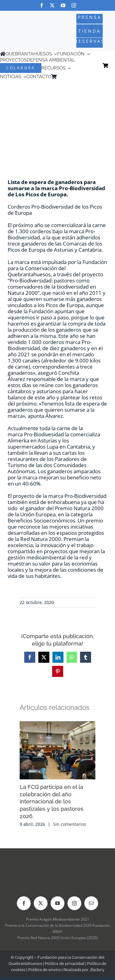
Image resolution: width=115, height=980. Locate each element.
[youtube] (63, 5)
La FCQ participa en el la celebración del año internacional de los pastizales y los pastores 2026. (52, 802)
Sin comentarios (70, 824)
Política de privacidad (65, 964)
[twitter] (52, 5)
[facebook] (42, 5)
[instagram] (74, 5)
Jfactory (97, 970)
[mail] (91, 903)
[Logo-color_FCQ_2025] (20, 26)
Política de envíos (44, 970)
